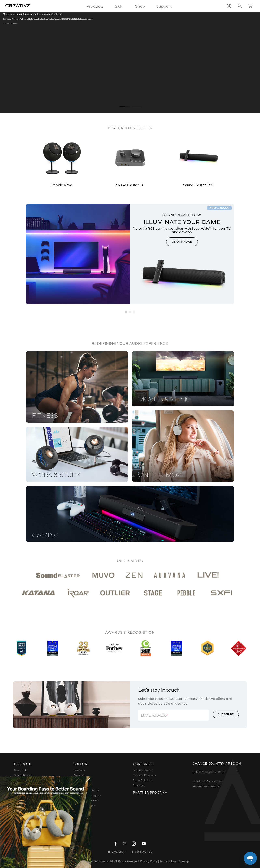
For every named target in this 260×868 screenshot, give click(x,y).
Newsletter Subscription (207, 781)
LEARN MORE (182, 242)
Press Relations (143, 780)
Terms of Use (168, 861)
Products (79, 770)
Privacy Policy (149, 861)
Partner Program (150, 792)
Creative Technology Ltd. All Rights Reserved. (111, 861)
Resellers (139, 785)
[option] (62, 159)
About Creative (143, 770)
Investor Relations (144, 775)
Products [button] (95, 6)
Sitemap (184, 861)
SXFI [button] (119, 6)
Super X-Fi (21, 770)
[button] (126, 312)
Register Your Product (207, 786)
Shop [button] (140, 6)
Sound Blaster (23, 775)
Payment (79, 775)
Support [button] (164, 6)
